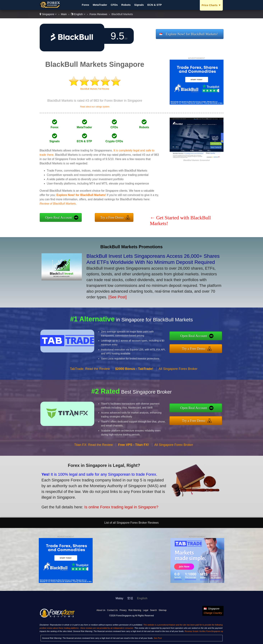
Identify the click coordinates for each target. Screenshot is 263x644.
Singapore (48, 14)
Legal (146, 610)
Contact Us (112, 610)
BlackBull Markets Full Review (95, 89)
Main (64, 14)
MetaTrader (100, 5)
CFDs (114, 5)
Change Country (213, 613)
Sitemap (163, 610)
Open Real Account (59, 217)
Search (153, 610)
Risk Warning (135, 610)
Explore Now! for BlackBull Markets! (192, 34)
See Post (158, 638)
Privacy (123, 610)
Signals (139, 5)
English (78, 14)
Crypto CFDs (114, 141)
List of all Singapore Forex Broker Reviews (131, 523)
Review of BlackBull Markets (58, 204)
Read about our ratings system (95, 107)
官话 (130, 598)
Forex (86, 5)
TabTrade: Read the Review (90, 371)
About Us (101, 610)
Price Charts (211, 5)
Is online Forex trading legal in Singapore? (117, 506)
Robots (126, 5)
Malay (119, 598)
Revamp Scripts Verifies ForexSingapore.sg (204, 631)
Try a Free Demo (112, 217)
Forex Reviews (98, 14)
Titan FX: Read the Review (93, 448)
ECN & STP (155, 5)
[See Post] (118, 297)
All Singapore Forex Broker (178, 371)
